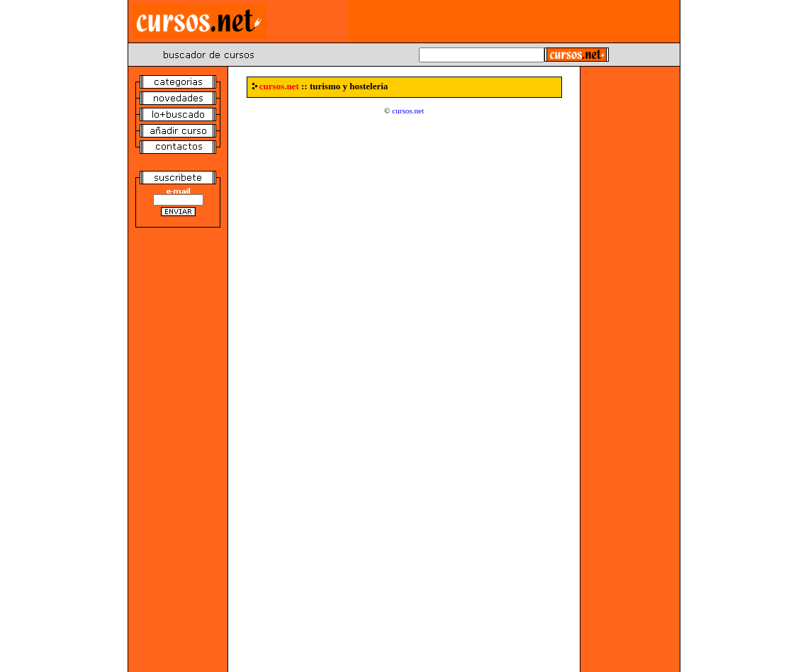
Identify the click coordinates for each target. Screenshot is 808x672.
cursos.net (408, 111)
